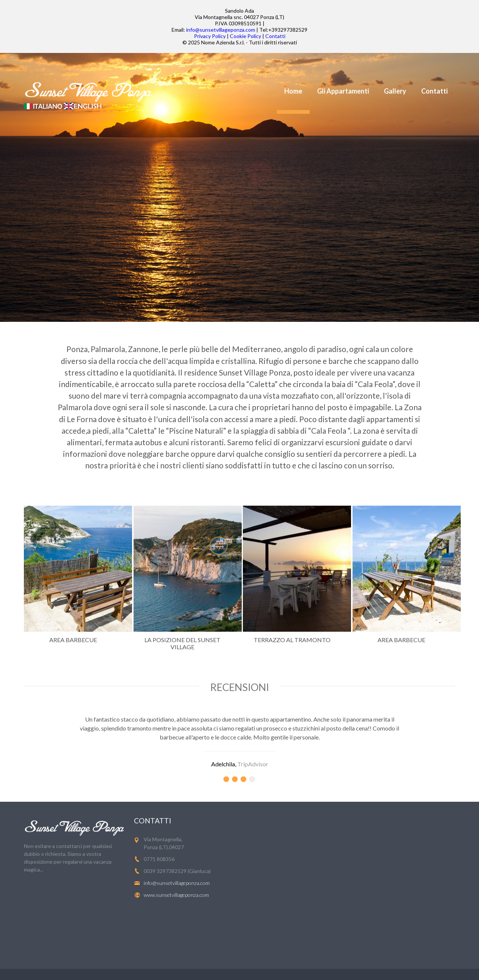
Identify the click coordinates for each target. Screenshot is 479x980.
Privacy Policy (210, 36)
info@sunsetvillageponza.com (221, 30)
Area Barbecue (73, 640)
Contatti (275, 36)
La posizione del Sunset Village (182, 643)
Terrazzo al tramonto (292, 640)
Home (293, 91)
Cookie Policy (245, 36)
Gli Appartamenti (343, 91)
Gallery (395, 91)
